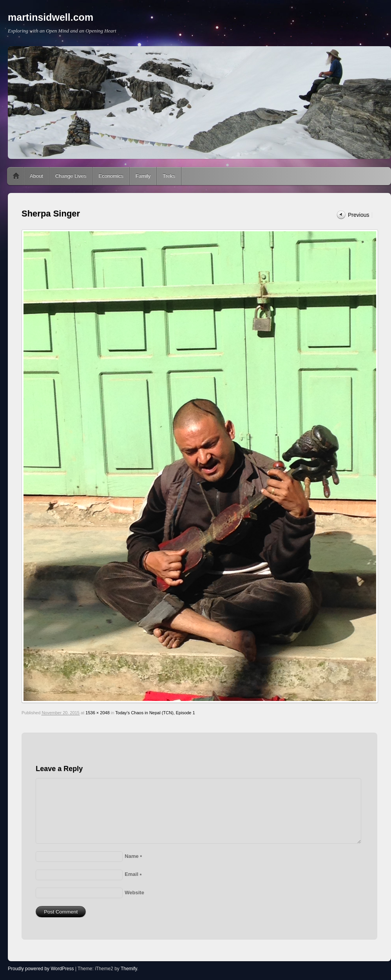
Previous (358, 215)
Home (16, 176)
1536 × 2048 (97, 713)
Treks (169, 176)
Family (143, 176)
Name (133, 856)
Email (133, 874)
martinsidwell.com (51, 17)
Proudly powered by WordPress (41, 969)
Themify (129, 969)
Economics (111, 176)
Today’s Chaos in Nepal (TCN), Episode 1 (155, 713)
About (36, 176)
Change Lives (71, 176)
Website (134, 893)
